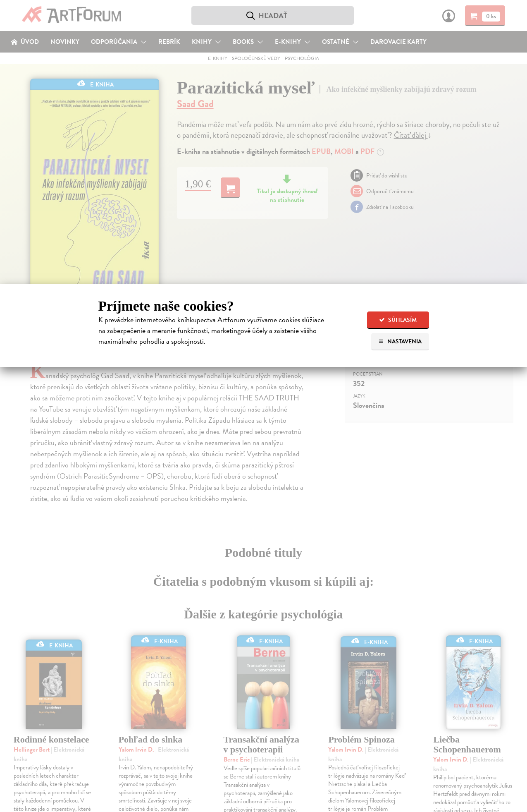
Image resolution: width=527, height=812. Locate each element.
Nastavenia (400, 341)
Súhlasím (398, 320)
